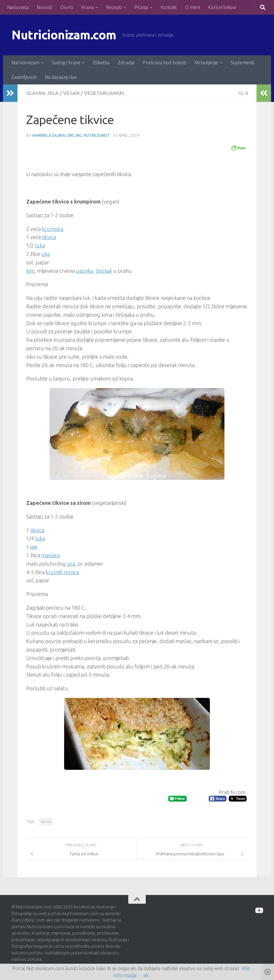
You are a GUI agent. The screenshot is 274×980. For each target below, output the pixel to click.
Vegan (71, 93)
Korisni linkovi (222, 7)
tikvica (49, 237)
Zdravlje (126, 63)
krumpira (53, 229)
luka (40, 245)
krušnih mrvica (62, 572)
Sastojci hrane (66, 63)
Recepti (114, 7)
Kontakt (169, 7)
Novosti (44, 7)
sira (71, 564)
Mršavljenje (206, 63)
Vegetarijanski (104, 93)
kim (30, 271)
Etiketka (101, 63)
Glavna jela (42, 93)
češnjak (104, 271)
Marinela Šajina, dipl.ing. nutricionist (71, 135)
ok (146, 975)
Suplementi (242, 63)
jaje (34, 547)
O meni (193, 7)
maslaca (50, 555)
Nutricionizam (25, 63)
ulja (45, 254)
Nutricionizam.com (64, 35)
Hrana (87, 7)
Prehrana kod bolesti (165, 63)
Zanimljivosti (24, 77)
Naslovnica (18, 7)
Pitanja (141, 7)
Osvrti (67, 7)
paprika (84, 271)
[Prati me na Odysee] (259, 910)
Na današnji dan (61, 77)
